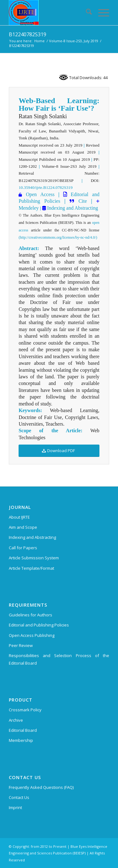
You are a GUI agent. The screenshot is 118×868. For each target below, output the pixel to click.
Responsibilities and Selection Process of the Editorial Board (59, 659)
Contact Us (19, 797)
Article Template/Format (31, 568)
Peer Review (21, 645)
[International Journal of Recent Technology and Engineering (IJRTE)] (49, 13)
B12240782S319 (28, 34)
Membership (21, 740)
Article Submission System (34, 558)
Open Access (40, 194)
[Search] (86, 13)
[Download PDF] (59, 451)
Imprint (15, 807)
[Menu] (101, 13)
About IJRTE (19, 517)
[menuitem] (86, 13)
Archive (16, 720)
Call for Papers (23, 548)
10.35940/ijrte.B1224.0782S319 (45, 187)
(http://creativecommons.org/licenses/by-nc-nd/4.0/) (58, 237)
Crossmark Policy (25, 710)
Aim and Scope (23, 527)
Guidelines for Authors (31, 615)
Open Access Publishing (32, 635)
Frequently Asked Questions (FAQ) (41, 787)
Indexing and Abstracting (72, 208)
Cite (83, 201)
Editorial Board (23, 730)
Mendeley (29, 208)
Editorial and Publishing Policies (39, 625)
